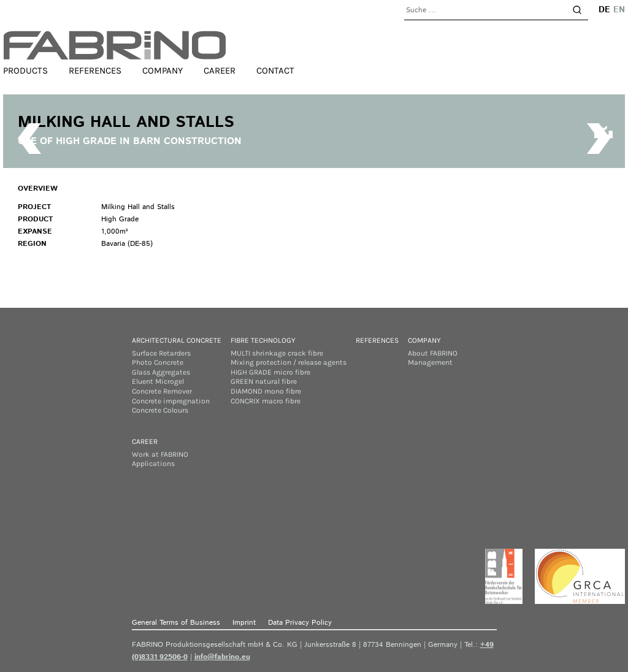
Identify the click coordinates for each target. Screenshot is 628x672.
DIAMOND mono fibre (266, 391)
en (619, 10)
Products (25, 71)
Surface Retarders (161, 353)
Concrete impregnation (171, 401)
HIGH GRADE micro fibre (270, 372)
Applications (153, 464)
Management (430, 362)
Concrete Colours (160, 410)
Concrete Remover (162, 391)
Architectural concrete (177, 340)
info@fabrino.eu (222, 657)
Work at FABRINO (160, 454)
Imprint (244, 623)
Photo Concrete (158, 362)
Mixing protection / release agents (289, 362)
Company (163, 71)
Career (220, 71)
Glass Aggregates (161, 372)
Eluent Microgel (158, 381)
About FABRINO (433, 353)
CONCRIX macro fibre (266, 401)
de (604, 10)
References (95, 71)
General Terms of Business (176, 623)
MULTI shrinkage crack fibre (277, 353)
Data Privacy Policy (300, 623)
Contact (275, 71)
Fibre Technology (263, 340)
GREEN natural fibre (264, 381)
